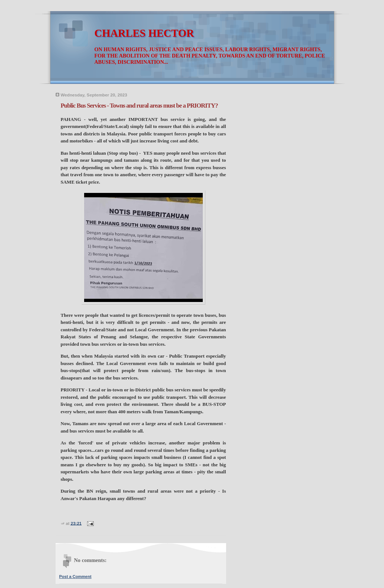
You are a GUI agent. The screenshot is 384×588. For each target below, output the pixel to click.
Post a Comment (75, 576)
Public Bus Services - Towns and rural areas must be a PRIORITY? (139, 106)
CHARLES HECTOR (144, 33)
